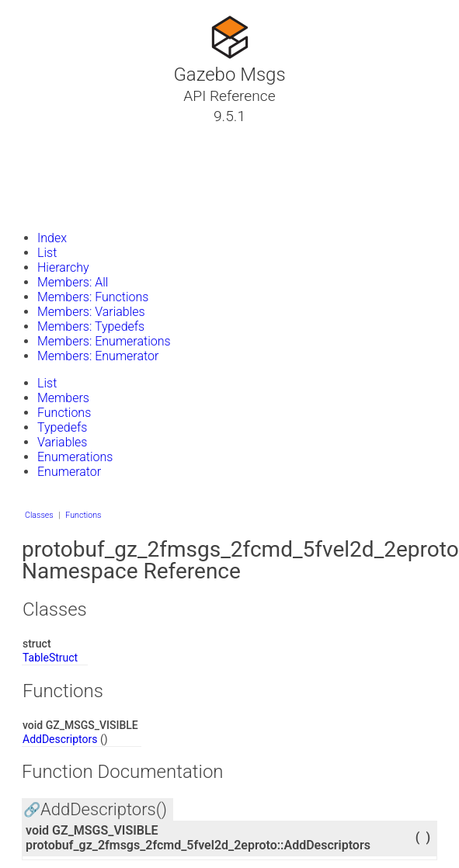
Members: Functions (93, 297)
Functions (64, 413)
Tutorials (52, 134)
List (47, 253)
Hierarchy (63, 267)
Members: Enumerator (98, 356)
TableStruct (50, 658)
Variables (62, 442)
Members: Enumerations (104, 341)
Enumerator (69, 472)
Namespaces (64, 172)
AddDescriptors (60, 739)
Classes (50, 153)
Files (41, 190)
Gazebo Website (73, 209)
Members (63, 398)
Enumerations (75, 457)
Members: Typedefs (91, 326)
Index (52, 238)
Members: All (73, 282)
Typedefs (62, 427)
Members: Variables (91, 312)
